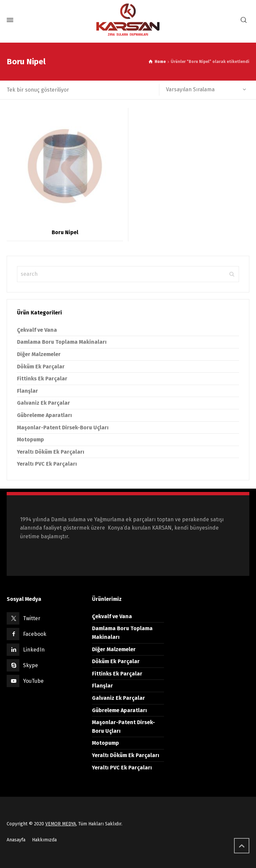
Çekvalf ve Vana (37, 330)
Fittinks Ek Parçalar (42, 379)
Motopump (30, 439)
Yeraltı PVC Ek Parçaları (47, 464)
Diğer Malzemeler (39, 354)
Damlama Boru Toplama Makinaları (62, 342)
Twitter (32, 618)
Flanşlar (27, 391)
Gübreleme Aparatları (44, 415)
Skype (30, 665)
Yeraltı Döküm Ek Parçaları (51, 452)
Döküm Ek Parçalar (41, 367)
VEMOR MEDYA (61, 824)
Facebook (35, 634)
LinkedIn (34, 650)
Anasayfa (16, 840)
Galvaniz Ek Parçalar (43, 403)
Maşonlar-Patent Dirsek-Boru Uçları (63, 428)
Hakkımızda (44, 840)
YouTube (33, 681)
